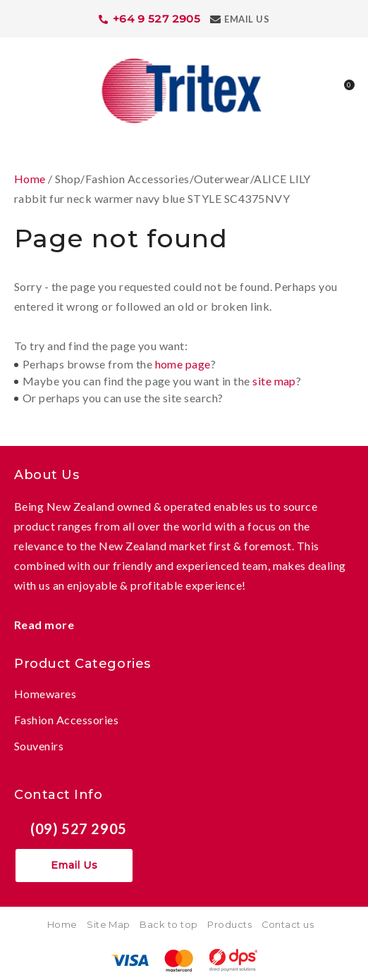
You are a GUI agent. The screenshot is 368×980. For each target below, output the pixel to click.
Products (229, 924)
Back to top (168, 924)
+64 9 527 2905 (157, 19)
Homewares (45, 694)
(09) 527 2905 (79, 829)
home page (183, 364)
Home (30, 179)
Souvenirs (39, 746)
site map (274, 381)
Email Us (247, 19)
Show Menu (23, 89)
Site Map (109, 924)
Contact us (288, 924)
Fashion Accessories (66, 720)
